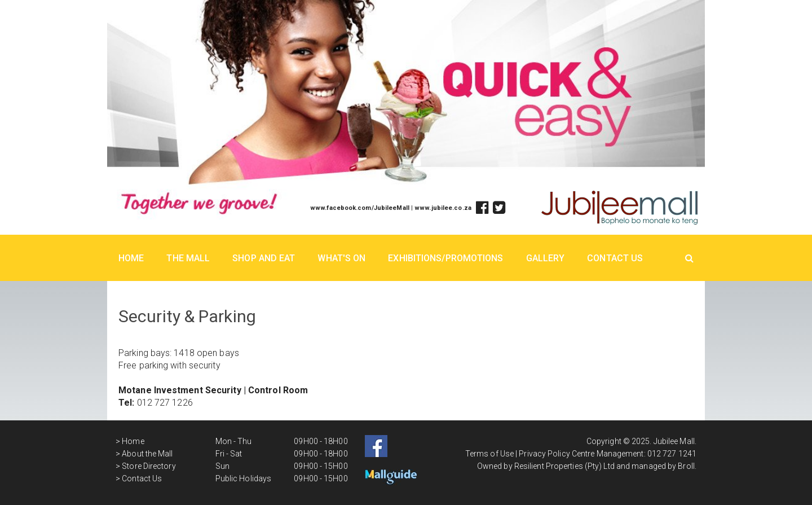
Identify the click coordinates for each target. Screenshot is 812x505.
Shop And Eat (264, 258)
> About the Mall (144, 454)
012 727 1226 (165, 403)
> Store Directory (146, 466)
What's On (341, 258)
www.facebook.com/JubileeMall (360, 208)
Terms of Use (489, 454)
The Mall (188, 258)
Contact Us (615, 258)
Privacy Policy (544, 454)
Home (131, 258)
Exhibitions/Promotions (445, 258)
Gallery (546, 258)
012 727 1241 (672, 454)
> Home (130, 441)
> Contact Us (139, 478)
